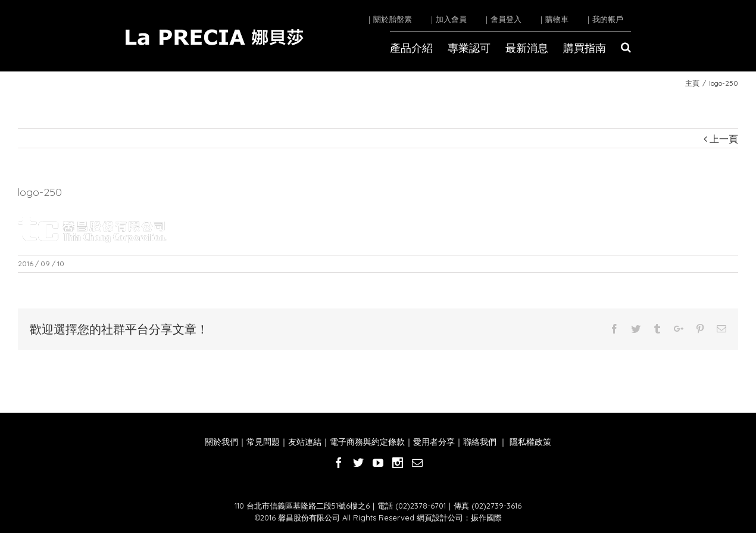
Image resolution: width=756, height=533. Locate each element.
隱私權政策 (529, 442)
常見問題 (263, 442)
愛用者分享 (434, 442)
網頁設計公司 (440, 518)
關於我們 (221, 442)
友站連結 (305, 442)
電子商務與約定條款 (367, 442)
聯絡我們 (480, 442)
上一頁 (724, 139)
